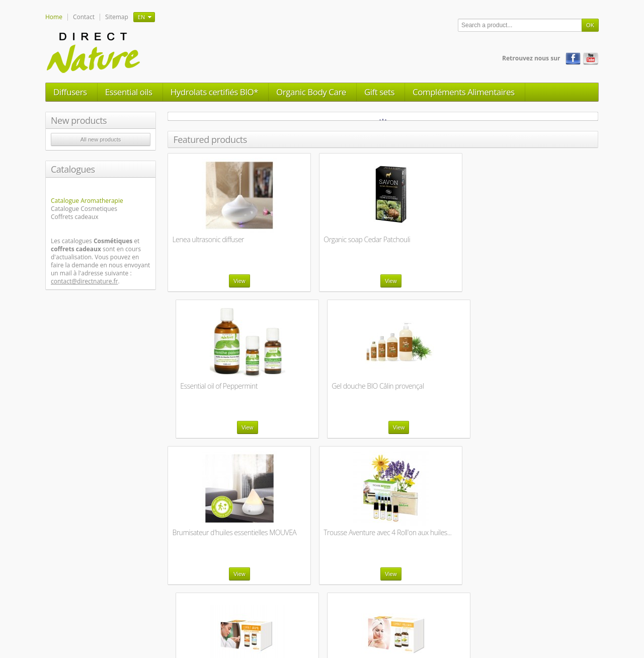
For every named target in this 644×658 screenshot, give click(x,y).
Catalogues (73, 169)
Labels (422, 617)
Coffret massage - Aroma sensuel (208, 536)
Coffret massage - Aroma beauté (538, 390)
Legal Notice (244, 617)
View (218, 281)
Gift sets (379, 92)
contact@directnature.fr (85, 281)
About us (345, 617)
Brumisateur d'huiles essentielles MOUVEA (203, 390)
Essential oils (129, 92)
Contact (84, 17)
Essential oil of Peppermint (431, 239)
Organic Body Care (311, 92)
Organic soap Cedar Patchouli (326, 239)
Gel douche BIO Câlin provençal (533, 243)
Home (54, 17)
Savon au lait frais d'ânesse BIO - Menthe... (547, 536)
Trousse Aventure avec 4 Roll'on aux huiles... (318, 390)
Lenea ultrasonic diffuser (208, 239)
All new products (101, 139)
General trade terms (297, 617)
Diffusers (70, 92)
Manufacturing (385, 617)
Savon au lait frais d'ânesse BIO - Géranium (437, 536)
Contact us (205, 617)
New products (79, 120)
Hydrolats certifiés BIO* (214, 92)
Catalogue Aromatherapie (87, 201)
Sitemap (117, 17)
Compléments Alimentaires (464, 92)
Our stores (168, 617)
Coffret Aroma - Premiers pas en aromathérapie (434, 390)
